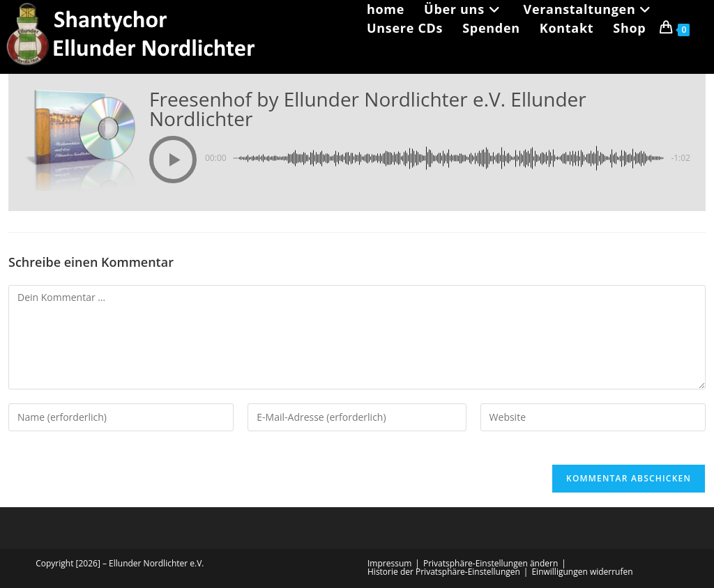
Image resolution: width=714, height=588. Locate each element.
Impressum (389, 563)
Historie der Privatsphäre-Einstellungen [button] (444, 572)
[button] (173, 160)
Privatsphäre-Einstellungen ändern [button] (491, 563)
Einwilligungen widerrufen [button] (582, 572)
